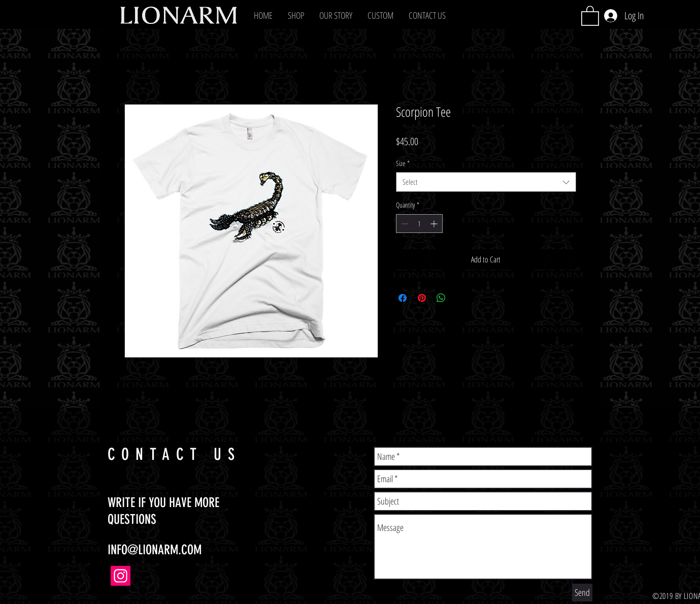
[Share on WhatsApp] (441, 298)
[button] (296, 15)
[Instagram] (121, 576)
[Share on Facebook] (403, 298)
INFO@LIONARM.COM (155, 550)
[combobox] (486, 182)
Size (403, 163)
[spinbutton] (419, 224)
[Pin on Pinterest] (422, 298)
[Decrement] (404, 224)
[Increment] (435, 224)
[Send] (582, 593)
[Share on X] (460, 298)
